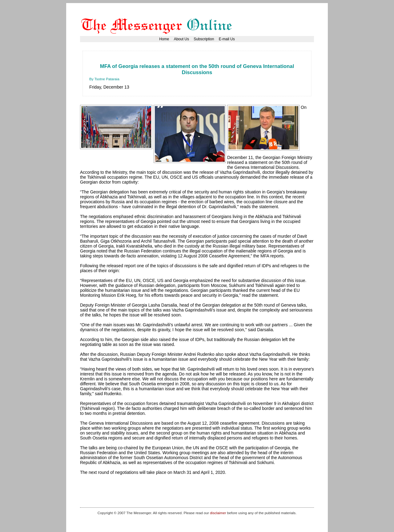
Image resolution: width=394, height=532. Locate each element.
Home (164, 39)
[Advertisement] (201, 60)
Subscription (204, 39)
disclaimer (218, 513)
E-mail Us (227, 39)
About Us (181, 39)
